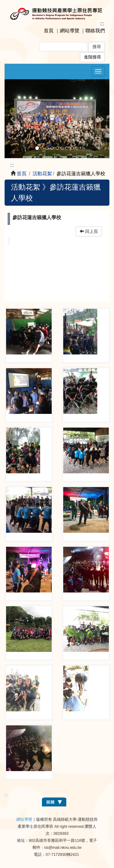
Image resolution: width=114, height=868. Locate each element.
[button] (12, 119)
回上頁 (89, 231)
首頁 (49, 31)
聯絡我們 (95, 31)
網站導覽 (70, 31)
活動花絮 (42, 174)
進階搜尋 (92, 57)
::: (102, 24)
